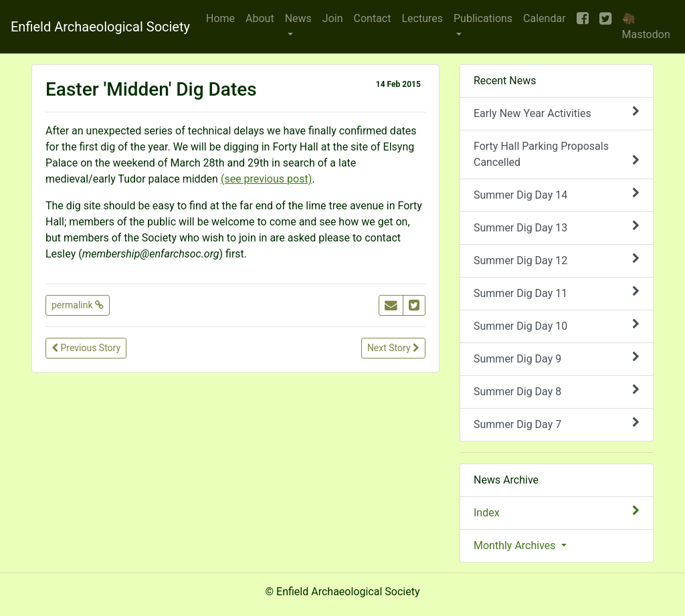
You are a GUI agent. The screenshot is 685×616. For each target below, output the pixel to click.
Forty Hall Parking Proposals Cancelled (557, 154)
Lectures (422, 18)
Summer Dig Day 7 (557, 424)
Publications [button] (483, 18)
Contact (373, 18)
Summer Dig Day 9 (557, 358)
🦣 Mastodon (646, 26)
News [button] (298, 18)
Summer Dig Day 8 (557, 391)
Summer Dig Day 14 (557, 194)
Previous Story (86, 348)
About (260, 18)
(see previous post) (266, 179)
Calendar (544, 18)
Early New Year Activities (557, 113)
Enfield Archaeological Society (100, 27)
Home (220, 18)
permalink (78, 305)
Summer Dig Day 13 (557, 227)
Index (557, 512)
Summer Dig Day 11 (557, 293)
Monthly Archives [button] (516, 545)
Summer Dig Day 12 (557, 260)
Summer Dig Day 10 (557, 325)
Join (333, 18)
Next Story (393, 348)
